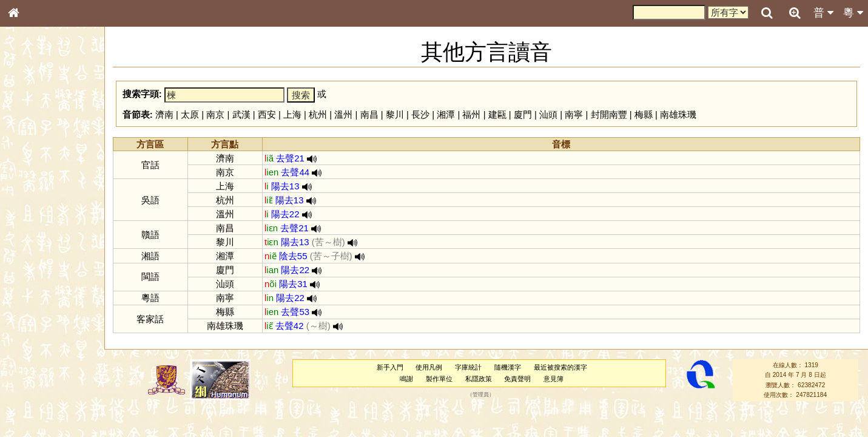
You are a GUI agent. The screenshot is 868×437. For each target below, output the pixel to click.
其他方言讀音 (37, 348)
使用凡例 (429, 367)
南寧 (574, 114)
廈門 (523, 114)
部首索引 (30, 163)
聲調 (58, 325)
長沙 (420, 114)
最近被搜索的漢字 (560, 367)
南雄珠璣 (678, 114)
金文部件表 (33, 198)
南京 (215, 114)
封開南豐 (609, 114)
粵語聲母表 (33, 253)
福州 (471, 114)
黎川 (395, 114)
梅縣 (644, 114)
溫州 (343, 114)
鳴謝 (406, 379)
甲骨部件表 (33, 186)
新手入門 (390, 367)
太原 (190, 114)
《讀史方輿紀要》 (44, 393)
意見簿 (553, 379)
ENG (53, 134)
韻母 (41, 325)
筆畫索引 (30, 174)
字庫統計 (468, 367)
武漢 (241, 114)
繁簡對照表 (33, 416)
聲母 (24, 325)
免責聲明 (517, 379)
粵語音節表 (33, 242)
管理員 (481, 395)
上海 (292, 114)
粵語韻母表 (33, 265)
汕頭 (548, 114)
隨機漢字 (508, 367)
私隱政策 (479, 379)
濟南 (164, 114)
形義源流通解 (37, 209)
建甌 (497, 114)
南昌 (369, 114)
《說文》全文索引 (44, 381)
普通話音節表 (37, 337)
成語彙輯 (30, 404)
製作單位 (439, 379)
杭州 (318, 114)
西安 (267, 114)
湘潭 (446, 114)
